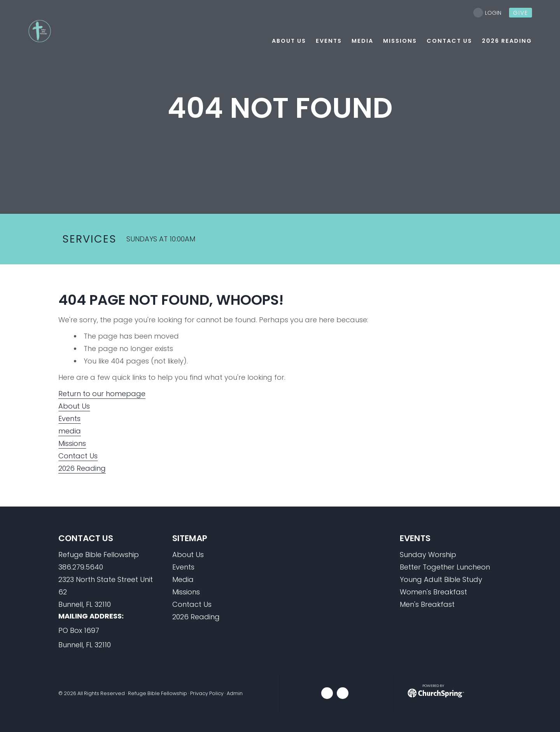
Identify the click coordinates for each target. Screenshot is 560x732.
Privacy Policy (207, 693)
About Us (74, 406)
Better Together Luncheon (445, 567)
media (70, 431)
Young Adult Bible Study (441, 579)
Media (183, 579)
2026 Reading (82, 468)
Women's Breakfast (433, 592)
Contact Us (78, 456)
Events (69, 418)
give (521, 13)
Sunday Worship (428, 555)
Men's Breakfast (427, 604)
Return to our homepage (102, 394)
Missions (72, 443)
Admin (235, 693)
